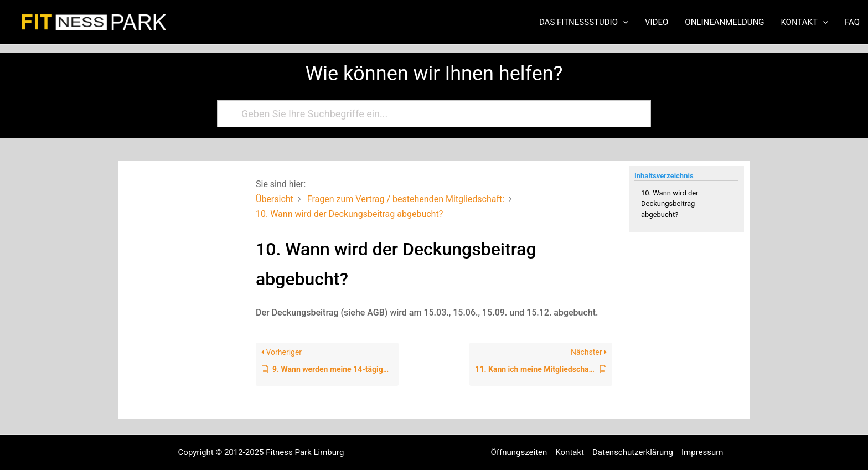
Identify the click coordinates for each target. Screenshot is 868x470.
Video (657, 22)
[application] (623, 22)
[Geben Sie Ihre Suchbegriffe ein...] (429, 114)
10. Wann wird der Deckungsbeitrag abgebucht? (670, 204)
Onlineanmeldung (724, 22)
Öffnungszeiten (519, 452)
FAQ (852, 22)
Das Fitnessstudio (584, 22)
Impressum (702, 452)
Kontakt (804, 22)
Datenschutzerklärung (633, 452)
